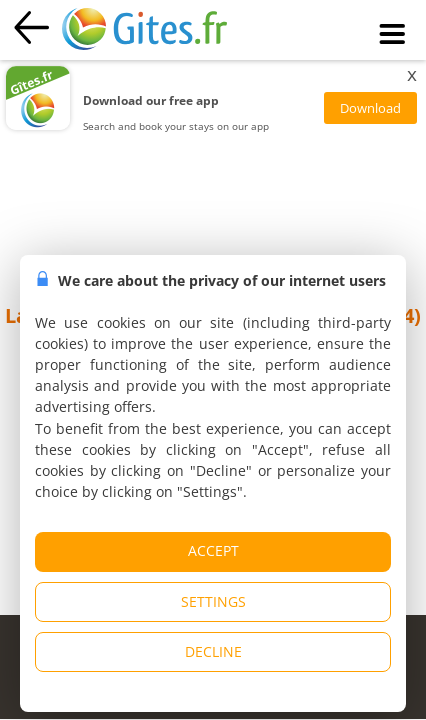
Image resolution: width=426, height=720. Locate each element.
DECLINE (213, 651)
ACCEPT (213, 550)
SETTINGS (213, 601)
